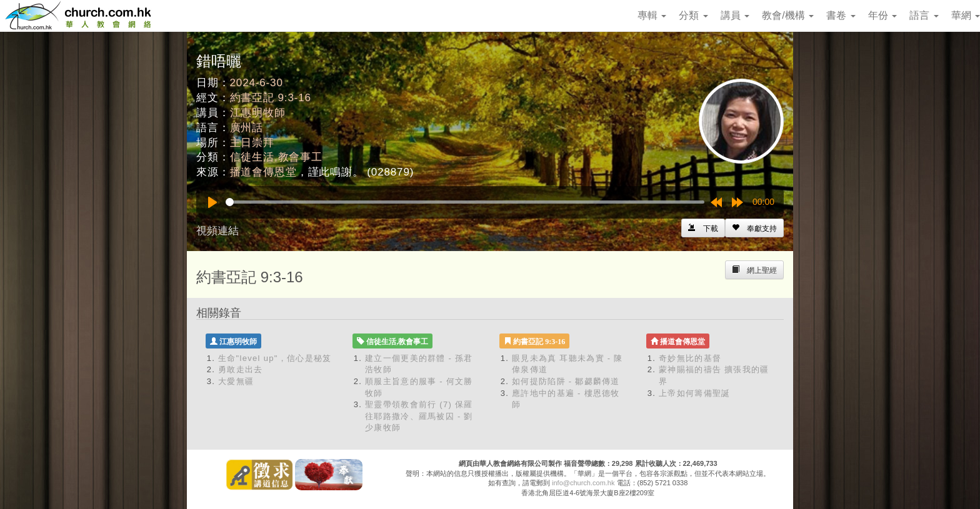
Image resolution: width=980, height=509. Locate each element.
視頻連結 (217, 231)
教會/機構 (788, 15)
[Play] (212, 202)
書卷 (841, 15)
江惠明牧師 (258, 113)
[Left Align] (754, 228)
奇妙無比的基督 (690, 358)
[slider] (465, 202)
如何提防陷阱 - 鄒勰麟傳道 (566, 381)
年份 (882, 15)
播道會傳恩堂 (263, 172)
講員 (735, 15)
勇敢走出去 (241, 369)
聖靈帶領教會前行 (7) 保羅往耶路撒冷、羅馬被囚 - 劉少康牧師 (419, 416)
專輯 (652, 15)
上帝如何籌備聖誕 (694, 393)
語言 (924, 15)
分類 (693, 15)
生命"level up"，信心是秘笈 (275, 358)
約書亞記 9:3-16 (271, 98)
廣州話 (247, 128)
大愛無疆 (236, 381)
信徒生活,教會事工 (276, 157)
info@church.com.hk (583, 483)
